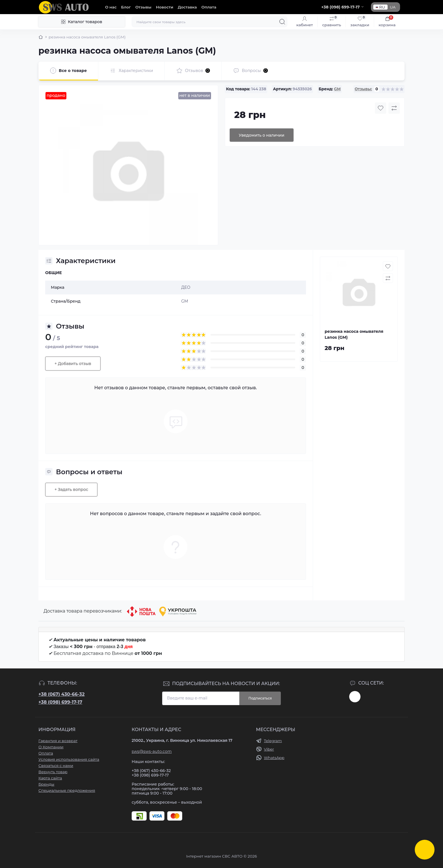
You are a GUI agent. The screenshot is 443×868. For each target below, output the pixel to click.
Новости (165, 7)
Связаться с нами (56, 766)
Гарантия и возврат (58, 741)
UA (393, 7)
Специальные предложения (67, 790)
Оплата (209, 7)
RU (380, 7)
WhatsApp (274, 758)
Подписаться (260, 698)
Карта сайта (50, 778)
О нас (111, 7)
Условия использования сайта (69, 759)
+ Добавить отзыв (73, 364)
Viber (269, 749)
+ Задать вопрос (71, 489)
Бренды (46, 784)
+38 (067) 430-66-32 (61, 694)
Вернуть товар (53, 772)
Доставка (187, 7)
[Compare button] (394, 108)
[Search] (282, 22)
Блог (126, 7)
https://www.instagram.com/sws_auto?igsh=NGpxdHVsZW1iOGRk (355, 697)
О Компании (51, 747)
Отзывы (143, 7)
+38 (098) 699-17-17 (60, 702)
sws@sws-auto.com (152, 751)
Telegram (273, 741)
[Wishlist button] (381, 108)
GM (337, 89)
